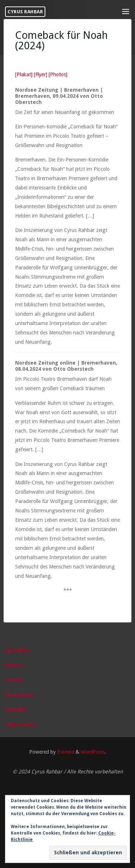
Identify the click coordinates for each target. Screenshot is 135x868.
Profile (14, 680)
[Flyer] (40, 74)
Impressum (20, 724)
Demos (14, 665)
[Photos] (58, 74)
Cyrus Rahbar (25, 12)
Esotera (65, 752)
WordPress (93, 752)
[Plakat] (24, 74)
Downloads (19, 695)
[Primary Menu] (126, 12)
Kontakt (15, 709)
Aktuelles (17, 650)
